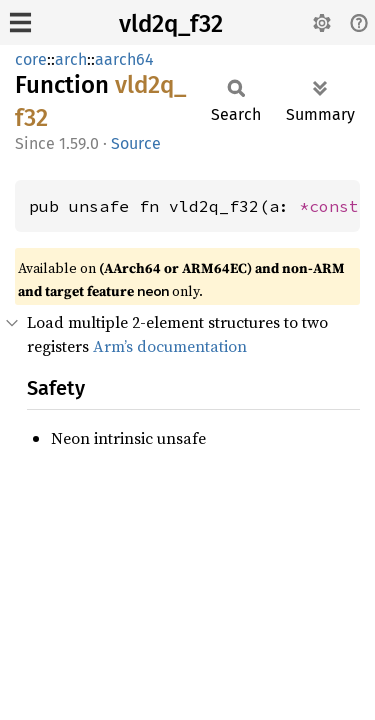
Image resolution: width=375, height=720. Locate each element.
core (31, 59)
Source (136, 143)
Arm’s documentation (170, 346)
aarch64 (124, 59)
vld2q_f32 (171, 24)
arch (71, 59)
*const (334, 206)
